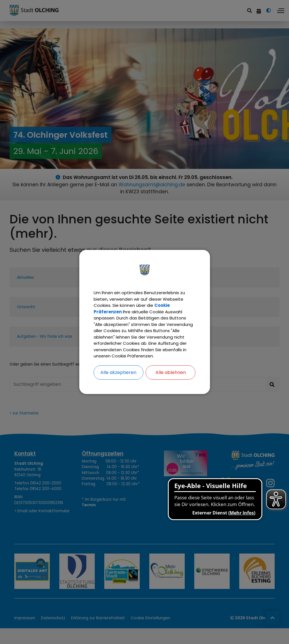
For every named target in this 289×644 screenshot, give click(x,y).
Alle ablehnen (171, 378)
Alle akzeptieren (118, 378)
